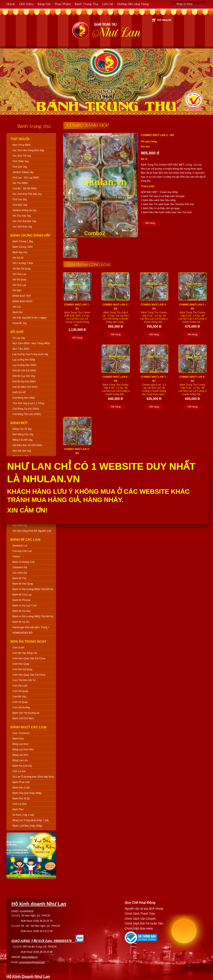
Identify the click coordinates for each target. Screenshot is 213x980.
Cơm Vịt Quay (20, 702)
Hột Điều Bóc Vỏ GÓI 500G (28, 445)
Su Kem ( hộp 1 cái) (23, 815)
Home (11, 4)
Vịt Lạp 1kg (19, 338)
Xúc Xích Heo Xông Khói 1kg (28, 150)
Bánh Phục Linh (21, 782)
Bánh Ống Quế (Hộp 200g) (27, 793)
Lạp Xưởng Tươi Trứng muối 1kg (30, 354)
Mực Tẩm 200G (21, 349)
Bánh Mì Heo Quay (23, 584)
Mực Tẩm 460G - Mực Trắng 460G (31, 343)
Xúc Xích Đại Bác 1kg (24, 221)
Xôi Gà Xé (18, 258)
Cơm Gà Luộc (20, 686)
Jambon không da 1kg (24, 210)
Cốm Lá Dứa (20, 804)
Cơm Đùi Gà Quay (22, 669)
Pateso (16, 557)
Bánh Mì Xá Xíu (21, 622)
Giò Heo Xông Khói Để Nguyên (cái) (32, 531)
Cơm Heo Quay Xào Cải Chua (29, 658)
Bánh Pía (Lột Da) (22, 766)
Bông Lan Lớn (20, 760)
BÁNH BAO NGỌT (23, 301)
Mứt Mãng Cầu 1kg (23, 434)
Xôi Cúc (17, 307)
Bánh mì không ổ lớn (24, 562)
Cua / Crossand (21, 733)
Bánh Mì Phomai (22, 600)
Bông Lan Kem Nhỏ (23, 749)
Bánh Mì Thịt (19, 578)
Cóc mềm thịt (20, 573)
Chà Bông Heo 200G (24, 398)
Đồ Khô (17, 332)
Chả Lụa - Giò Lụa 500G (26, 178)
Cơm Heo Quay (21, 664)
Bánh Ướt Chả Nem (23, 718)
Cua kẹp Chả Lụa (22, 551)
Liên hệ (108, 4)
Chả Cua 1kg (20, 199)
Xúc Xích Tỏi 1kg (22, 156)
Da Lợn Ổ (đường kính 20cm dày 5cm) (33, 777)
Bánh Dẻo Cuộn (21, 788)
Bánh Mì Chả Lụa (22, 595)
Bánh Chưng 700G (23, 247)
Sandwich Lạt (20, 546)
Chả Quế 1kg (20, 167)
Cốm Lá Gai (19, 771)
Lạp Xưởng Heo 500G (24, 365)
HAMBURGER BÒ (23, 633)
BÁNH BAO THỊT (22, 296)
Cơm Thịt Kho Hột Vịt (24, 680)
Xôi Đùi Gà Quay (22, 269)
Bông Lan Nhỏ (20, 755)
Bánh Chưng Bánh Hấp (30, 235)
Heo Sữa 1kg (20, 525)
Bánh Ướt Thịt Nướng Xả (26, 713)
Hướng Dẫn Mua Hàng (133, 4)
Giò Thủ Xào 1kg (22, 216)
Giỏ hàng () (164, 20)
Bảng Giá (44, 4)
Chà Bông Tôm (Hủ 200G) (27, 414)
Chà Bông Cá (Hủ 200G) (26, 409)
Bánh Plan (18, 809)
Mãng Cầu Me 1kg (22, 440)
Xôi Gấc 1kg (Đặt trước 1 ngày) (29, 318)
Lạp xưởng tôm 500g (24, 360)
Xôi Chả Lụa (19, 274)
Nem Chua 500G (22, 145)
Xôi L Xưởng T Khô (23, 263)
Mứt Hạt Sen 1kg (22, 451)
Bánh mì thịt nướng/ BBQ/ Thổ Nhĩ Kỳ (33, 589)
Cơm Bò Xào (19, 697)
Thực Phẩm (63, 4)
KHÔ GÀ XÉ (19, 392)
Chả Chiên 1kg (21, 161)
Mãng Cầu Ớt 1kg (22, 429)
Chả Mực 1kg (20, 205)
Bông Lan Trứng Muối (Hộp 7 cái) (31, 820)
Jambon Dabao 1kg (23, 172)
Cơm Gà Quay (20, 691)
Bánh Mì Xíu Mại (22, 611)
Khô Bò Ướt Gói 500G (24, 371)
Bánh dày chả (20, 252)
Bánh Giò (18, 312)
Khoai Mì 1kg (20, 323)
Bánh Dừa (18, 739)
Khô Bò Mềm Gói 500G (25, 387)
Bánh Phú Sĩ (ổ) (21, 799)
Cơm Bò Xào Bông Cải (25, 653)
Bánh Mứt (19, 423)
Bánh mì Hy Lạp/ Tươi (24, 606)
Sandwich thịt (20, 567)
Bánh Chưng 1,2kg (23, 241)
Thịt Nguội (20, 139)
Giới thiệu (26, 4)
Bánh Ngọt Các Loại (29, 727)
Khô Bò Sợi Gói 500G (24, 382)
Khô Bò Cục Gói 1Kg (24, 376)
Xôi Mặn (17, 290)
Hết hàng (150, 223)
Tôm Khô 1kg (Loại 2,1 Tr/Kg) (29, 403)
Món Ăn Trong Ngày (29, 642)
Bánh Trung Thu (87, 4)
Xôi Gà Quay (20, 280)
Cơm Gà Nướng (21, 707)
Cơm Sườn (19, 648)
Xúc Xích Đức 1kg (22, 227)
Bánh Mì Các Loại (26, 540)
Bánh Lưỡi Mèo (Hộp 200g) (27, 826)
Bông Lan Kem (21, 744)
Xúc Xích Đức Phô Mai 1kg (27, 194)
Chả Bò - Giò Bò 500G (25, 189)
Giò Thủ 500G (20, 183)
